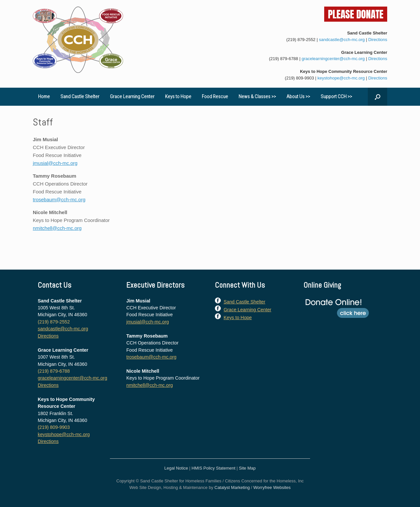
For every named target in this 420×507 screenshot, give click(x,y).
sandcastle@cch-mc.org (342, 40)
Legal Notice (176, 468)
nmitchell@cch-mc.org (57, 228)
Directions (378, 40)
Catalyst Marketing (232, 487)
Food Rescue (215, 97)
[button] (378, 97)
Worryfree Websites (272, 487)
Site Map (247, 468)
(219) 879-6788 (284, 59)
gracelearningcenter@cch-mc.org (333, 59)
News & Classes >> (257, 97)
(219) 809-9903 (299, 78)
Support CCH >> (336, 97)
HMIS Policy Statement (214, 468)
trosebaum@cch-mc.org (59, 199)
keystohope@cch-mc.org (341, 78)
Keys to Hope (178, 97)
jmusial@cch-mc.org (55, 163)
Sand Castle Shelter (80, 97)
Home (44, 97)
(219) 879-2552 (301, 40)
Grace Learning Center (132, 97)
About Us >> (298, 97)
